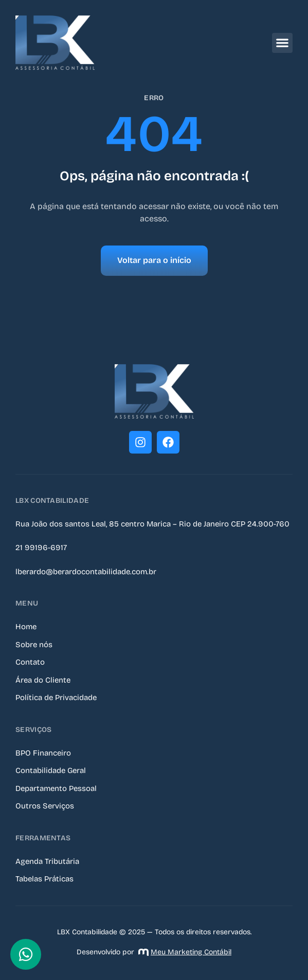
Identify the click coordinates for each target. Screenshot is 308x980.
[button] (282, 43)
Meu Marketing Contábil (185, 952)
